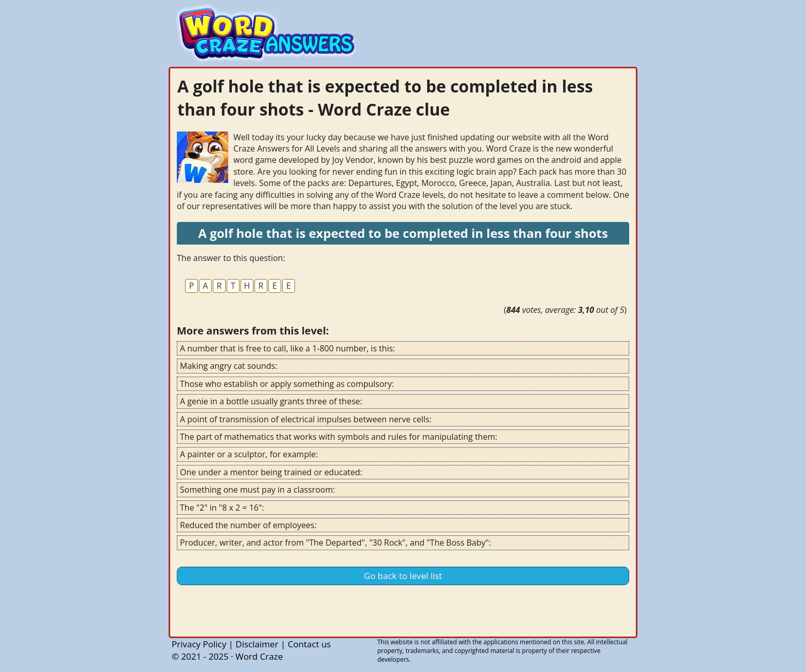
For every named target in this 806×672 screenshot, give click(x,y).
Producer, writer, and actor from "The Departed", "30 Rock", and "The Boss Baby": (335, 543)
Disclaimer (257, 644)
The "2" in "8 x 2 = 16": (222, 508)
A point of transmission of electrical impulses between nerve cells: (306, 419)
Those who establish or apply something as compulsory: (287, 384)
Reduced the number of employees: (248, 525)
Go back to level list (403, 576)
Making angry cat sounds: (228, 366)
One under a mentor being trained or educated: (271, 472)
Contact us (309, 644)
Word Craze (259, 656)
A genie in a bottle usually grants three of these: (271, 401)
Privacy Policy (199, 644)
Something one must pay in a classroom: (258, 490)
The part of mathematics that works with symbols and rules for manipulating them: (338, 437)
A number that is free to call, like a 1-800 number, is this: (288, 348)
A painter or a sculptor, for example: (249, 454)
